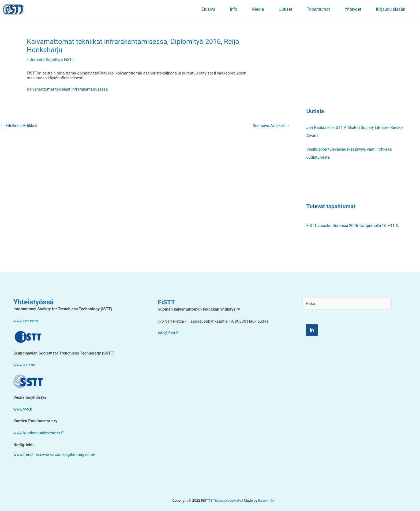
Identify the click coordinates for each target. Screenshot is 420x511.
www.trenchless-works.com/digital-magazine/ (55, 454)
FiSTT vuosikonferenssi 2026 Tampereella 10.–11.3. (353, 226)
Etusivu (208, 9)
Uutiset (285, 9)
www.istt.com (26, 321)
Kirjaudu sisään (391, 9)
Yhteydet (353, 9)
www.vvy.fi (23, 409)
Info (234, 9)
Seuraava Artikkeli (271, 126)
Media (258, 9)
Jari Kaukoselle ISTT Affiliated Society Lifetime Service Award (355, 132)
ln (312, 330)
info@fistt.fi (168, 333)
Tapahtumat (318, 9)
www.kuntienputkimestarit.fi (38, 433)
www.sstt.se (24, 365)
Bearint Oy (266, 500)
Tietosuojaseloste (227, 500)
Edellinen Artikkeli (19, 126)
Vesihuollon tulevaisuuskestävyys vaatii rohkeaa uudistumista (349, 153)
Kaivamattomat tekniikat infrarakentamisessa (67, 89)
